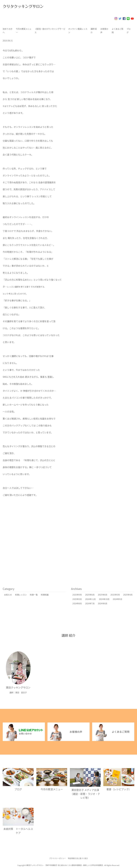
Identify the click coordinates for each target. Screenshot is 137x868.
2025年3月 (77, 599)
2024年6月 (103, 603)
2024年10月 (104, 599)
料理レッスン (21, 595)
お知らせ (8, 595)
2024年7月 (90, 603)
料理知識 (45, 595)
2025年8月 (90, 595)
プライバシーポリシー (57, 858)
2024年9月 (117, 599)
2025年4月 (128, 595)
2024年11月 (90, 599)
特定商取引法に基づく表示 (78, 858)
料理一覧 (34, 595)
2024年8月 (77, 603)
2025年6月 (103, 595)
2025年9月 (77, 595)
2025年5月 (115, 595)
